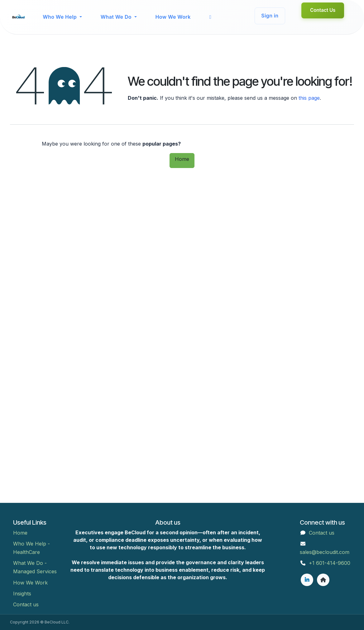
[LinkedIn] (307, 580)
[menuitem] (62, 17)
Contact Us (323, 10)
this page (309, 98)
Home (182, 159)
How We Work (30, 583)
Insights (22, 594)
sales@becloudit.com (325, 552)
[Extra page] (323, 580)
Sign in (270, 16)
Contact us (26, 604)
